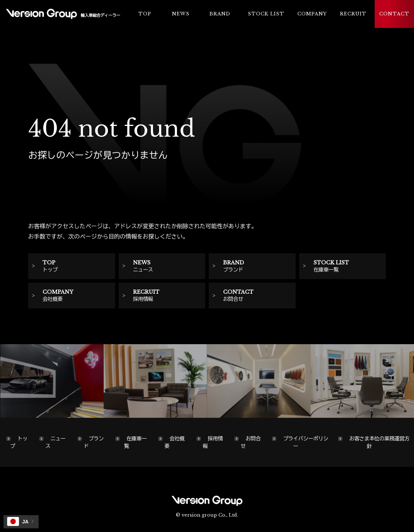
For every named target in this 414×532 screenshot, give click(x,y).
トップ (19, 442)
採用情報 (213, 442)
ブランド (94, 442)
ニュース (55, 442)
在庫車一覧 (135, 442)
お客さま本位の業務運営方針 (379, 442)
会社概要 (174, 442)
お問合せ (251, 442)
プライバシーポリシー (306, 442)
